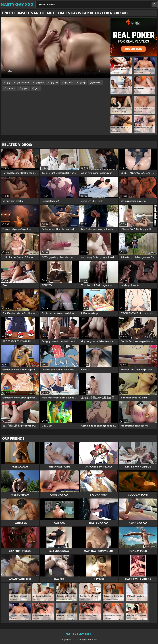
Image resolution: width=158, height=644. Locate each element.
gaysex (25, 88)
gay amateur (23, 82)
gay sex (54, 82)
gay (8, 82)
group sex (97, 82)
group (83, 82)
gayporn (40, 82)
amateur (11, 88)
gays (37, 88)
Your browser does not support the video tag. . (55, 48)
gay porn (69, 82)
